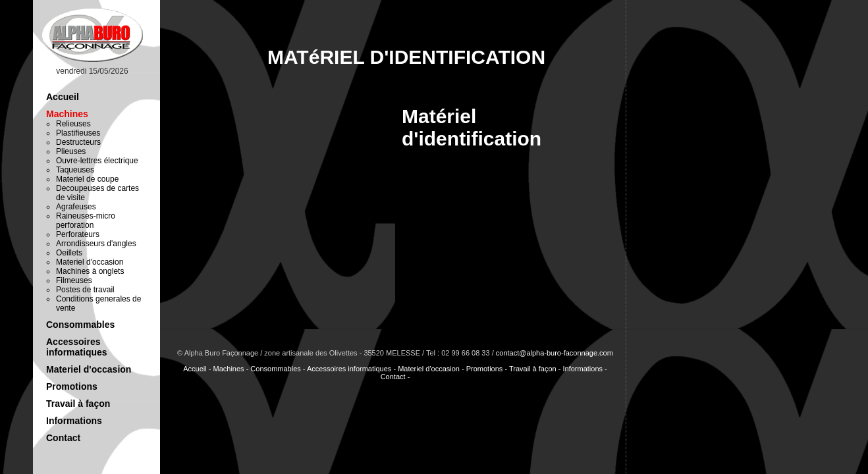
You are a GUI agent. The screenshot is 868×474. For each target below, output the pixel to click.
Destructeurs (78, 142)
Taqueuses (75, 170)
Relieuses (73, 124)
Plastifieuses (78, 133)
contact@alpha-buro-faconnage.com (555, 353)
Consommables (80, 325)
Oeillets (69, 253)
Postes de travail (85, 290)
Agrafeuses (76, 207)
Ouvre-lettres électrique (97, 161)
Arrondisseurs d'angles (96, 244)
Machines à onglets (90, 271)
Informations (74, 421)
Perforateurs (78, 234)
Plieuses (71, 151)
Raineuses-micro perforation (86, 221)
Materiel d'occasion (90, 262)
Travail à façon (78, 404)
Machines (67, 114)
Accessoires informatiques (77, 347)
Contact (63, 438)
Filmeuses (74, 280)
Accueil (63, 97)
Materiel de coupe (87, 179)
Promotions (72, 386)
